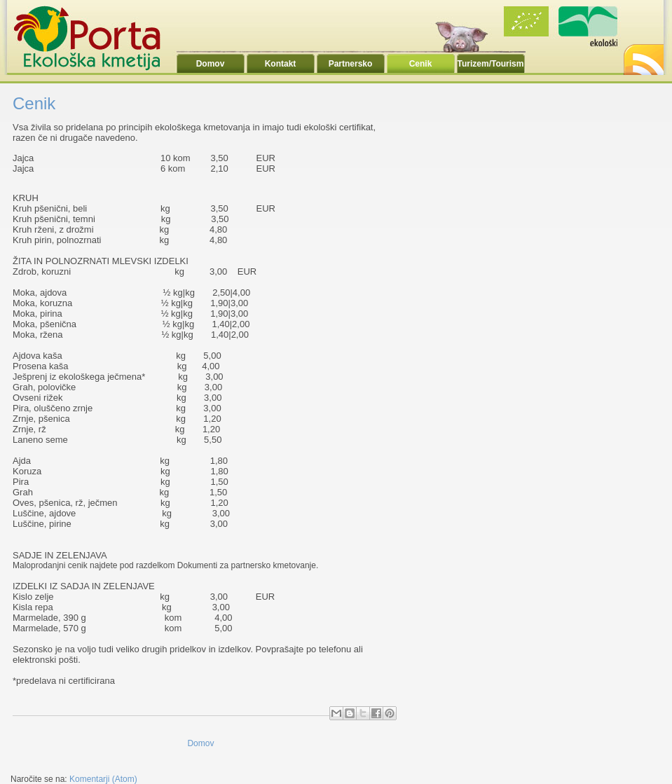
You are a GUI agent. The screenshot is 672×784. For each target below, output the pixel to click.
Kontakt (281, 64)
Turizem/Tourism (491, 64)
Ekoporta (95, 38)
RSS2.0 (643, 56)
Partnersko (351, 64)
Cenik (421, 64)
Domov (211, 64)
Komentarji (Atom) (103, 779)
